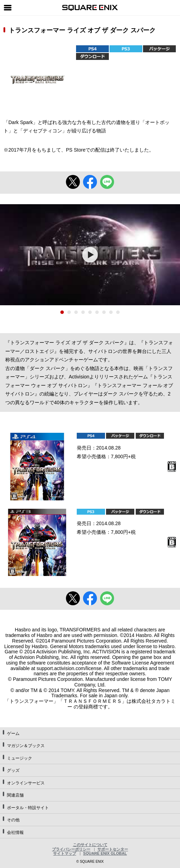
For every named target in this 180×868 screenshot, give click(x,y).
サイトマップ (65, 853)
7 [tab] (104, 312)
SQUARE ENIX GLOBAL (105, 853)
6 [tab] (97, 312)
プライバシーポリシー (71, 849)
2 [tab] (69, 312)
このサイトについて (90, 845)
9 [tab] (118, 312)
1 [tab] (62, 312)
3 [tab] (76, 312)
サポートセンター (113, 849)
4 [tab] (83, 312)
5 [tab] (90, 312)
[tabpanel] (90, 255)
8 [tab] (111, 312)
